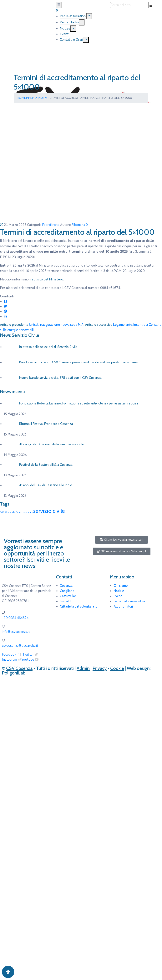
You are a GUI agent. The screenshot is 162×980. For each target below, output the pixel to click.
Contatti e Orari (71, 40)
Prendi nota (37, 98)
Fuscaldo (66, 601)
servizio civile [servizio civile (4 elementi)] (49, 511)
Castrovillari (68, 596)
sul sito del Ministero (48, 279)
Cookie (117, 668)
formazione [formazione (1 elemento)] (21, 512)
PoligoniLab (14, 673)
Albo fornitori (123, 606)
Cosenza (66, 586)
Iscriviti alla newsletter (129, 601)
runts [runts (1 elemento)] (30, 512)
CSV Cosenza (19, 668)
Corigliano (67, 591)
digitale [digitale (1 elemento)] (12, 512)
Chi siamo (121, 586)
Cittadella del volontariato (79, 606)
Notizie (65, 28)
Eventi (65, 34)
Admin (83, 668)
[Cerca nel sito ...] (129, 5)
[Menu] (89, 16)
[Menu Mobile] (59, 5)
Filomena (78, 225)
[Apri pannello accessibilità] (8, 972)
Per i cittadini (69, 22)
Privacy (100, 668)
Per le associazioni (73, 16)
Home (21, 98)
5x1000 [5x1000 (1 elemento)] (4, 512)
